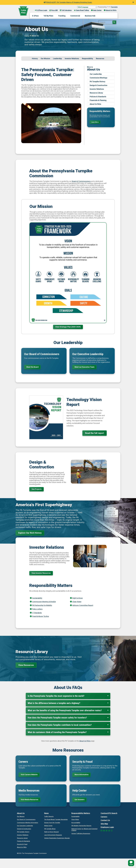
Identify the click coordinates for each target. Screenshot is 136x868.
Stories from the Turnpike (52, 823)
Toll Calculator (66, 10)
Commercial (75, 16)
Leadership (57, 59)
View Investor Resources (41, 573)
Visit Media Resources (30, 800)
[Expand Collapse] (108, 696)
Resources (100, 59)
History (35, 59)
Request (51, 832)
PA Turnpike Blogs (50, 829)
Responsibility (87, 59)
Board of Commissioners (81, 181)
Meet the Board (32, 367)
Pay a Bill (54, 10)
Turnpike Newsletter (56, 819)
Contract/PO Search (109, 813)
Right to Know (78, 598)
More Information (82, 775)
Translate (112, 7)
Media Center (48, 826)
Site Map (104, 824)
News (46, 813)
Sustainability (37, 598)
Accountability (76, 823)
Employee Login (107, 827)
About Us (21, 813)
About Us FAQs (110, 10)
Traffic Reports (49, 816)
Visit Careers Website (29, 775)
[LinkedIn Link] (109, 831)
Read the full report (95, 433)
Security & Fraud (22, 844)
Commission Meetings (99, 78)
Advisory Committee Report (83, 605)
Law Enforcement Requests (53, 835)
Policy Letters (37, 609)
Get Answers (80, 800)
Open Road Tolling (81, 10)
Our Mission (45, 59)
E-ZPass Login (41, 10)
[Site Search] (107, 22)
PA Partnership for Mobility (42, 605)
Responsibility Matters (81, 813)
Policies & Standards (98, 97)
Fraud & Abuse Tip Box (41, 616)
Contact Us (105, 820)
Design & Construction (99, 85)
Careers (104, 817)
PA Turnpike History (97, 82)
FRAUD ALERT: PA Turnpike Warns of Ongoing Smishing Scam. (68, 2)
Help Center (96, 10)
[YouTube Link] (112, 831)
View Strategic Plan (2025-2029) (68, 327)
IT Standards (37, 613)
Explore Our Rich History (30, 533)
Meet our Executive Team (85, 367)
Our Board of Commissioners (26, 819)
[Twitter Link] (104, 831)
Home (27, 36)
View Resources (26, 665)
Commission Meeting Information (28, 823)
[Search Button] (114, 22)
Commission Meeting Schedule (44, 602)
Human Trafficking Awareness (81, 834)
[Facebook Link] (101, 831)
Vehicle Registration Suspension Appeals (57, 838)
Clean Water (77, 602)
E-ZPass (35, 16)
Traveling (62, 16)
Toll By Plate (48, 16)
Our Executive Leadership (25, 826)
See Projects (37, 489)
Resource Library (96, 93)
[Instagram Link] (107, 831)
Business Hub (90, 16)
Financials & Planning (98, 100)
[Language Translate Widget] (87, 7)
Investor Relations (72, 59)
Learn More (95, 122)
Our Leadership (96, 74)
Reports (81, 826)
